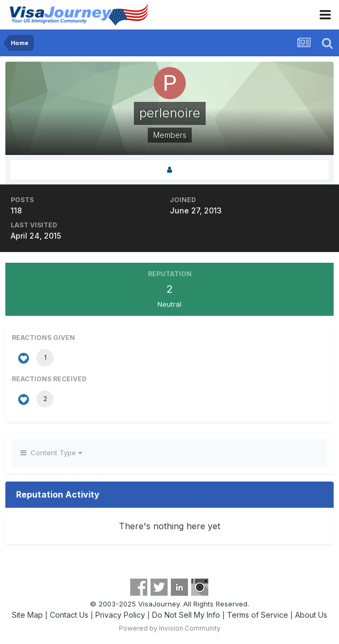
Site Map (27, 615)
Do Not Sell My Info (186, 615)
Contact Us (69, 615)
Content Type (51, 453)
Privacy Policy (120, 615)
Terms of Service (258, 615)
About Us (311, 615)
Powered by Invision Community (170, 628)
